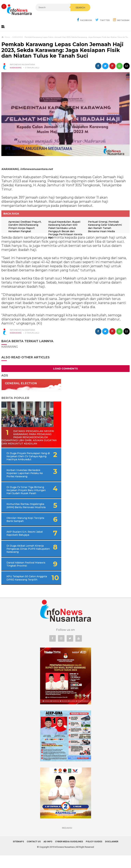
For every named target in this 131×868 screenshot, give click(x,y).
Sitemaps (18, 854)
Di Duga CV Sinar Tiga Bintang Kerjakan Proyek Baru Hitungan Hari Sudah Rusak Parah (27, 495)
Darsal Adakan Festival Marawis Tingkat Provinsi (22, 574)
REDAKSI (67, 840)
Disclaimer (112, 854)
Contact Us (34, 854)
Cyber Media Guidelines (69, 854)
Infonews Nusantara (65, 860)
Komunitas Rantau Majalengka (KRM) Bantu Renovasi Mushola (22, 514)
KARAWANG (16, 68)
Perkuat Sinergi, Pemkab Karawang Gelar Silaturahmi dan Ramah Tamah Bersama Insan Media (105, 227)
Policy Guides (94, 854)
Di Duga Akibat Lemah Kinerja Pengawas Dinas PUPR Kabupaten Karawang (24, 558)
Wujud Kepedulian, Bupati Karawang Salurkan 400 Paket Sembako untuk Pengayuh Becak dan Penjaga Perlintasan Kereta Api (66, 230)
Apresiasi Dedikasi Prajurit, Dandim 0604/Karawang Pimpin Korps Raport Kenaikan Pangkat (26, 227)
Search (71, 15)
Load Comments (65, 369)
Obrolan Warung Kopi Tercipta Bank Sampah (21, 529)
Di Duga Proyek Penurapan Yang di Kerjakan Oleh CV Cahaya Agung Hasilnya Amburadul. (28, 460)
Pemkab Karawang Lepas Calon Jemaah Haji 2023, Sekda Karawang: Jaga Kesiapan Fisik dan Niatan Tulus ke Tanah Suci (62, 50)
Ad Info (48, 854)
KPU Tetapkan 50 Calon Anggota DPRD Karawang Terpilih (22, 589)
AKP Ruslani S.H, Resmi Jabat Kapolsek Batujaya (21, 543)
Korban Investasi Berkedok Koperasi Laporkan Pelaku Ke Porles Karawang (23, 477)
